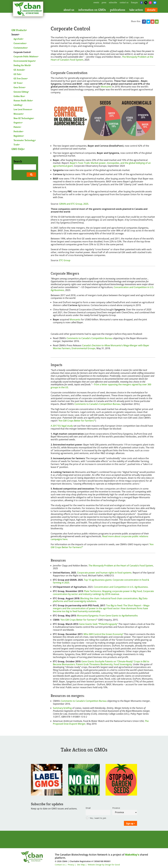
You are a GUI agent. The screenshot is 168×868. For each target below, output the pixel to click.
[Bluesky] (155, 3)
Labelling (18, 105)
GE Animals (19, 70)
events (96, 3)
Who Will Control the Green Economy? (104, 634)
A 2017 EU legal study (62, 426)
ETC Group (65, 260)
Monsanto (18, 114)
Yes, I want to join (96, 818)
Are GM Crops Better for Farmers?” (77, 421)
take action (136, 10)
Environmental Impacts (24, 61)
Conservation (20, 43)
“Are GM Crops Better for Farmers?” (79, 620)
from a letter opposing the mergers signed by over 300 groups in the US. (101, 386)
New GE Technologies (23, 118)
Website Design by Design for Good (104, 865)
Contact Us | (61, 865)
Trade (16, 145)
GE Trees (18, 83)
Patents (17, 127)
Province (116, 808)
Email (88, 808)
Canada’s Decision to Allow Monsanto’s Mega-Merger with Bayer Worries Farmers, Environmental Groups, (101, 347)
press (104, 3)
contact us (124, 3)
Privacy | (72, 865)
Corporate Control (22, 52)
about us (69, 10)
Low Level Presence (22, 109)
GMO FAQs (18, 149)
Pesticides (18, 131)
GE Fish (17, 74)
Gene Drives (19, 87)
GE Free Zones (20, 78)
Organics (18, 123)
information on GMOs (92, 10)
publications (118, 10)
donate (151, 10)
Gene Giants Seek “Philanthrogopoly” (99, 624)
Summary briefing (63, 708)
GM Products (19, 30)
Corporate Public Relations (26, 56)
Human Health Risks (23, 101)
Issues (15, 34)
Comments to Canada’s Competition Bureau (90, 338)
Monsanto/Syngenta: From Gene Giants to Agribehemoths (107, 616)
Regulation (18, 136)
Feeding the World (22, 65)
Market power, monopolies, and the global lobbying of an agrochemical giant (102, 164)
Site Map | (82, 865)
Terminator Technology (24, 140)
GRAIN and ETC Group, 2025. (74, 204)
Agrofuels (18, 39)
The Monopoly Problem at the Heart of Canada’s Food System (121, 566)
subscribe (113, 3)
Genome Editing (21, 92)
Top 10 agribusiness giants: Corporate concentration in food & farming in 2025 (101, 581)
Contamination (20, 48)
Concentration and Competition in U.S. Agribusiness (121, 587)
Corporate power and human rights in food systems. (105, 573)
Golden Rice (19, 96)
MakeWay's (132, 855)
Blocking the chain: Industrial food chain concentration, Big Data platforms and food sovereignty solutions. (100, 600)
